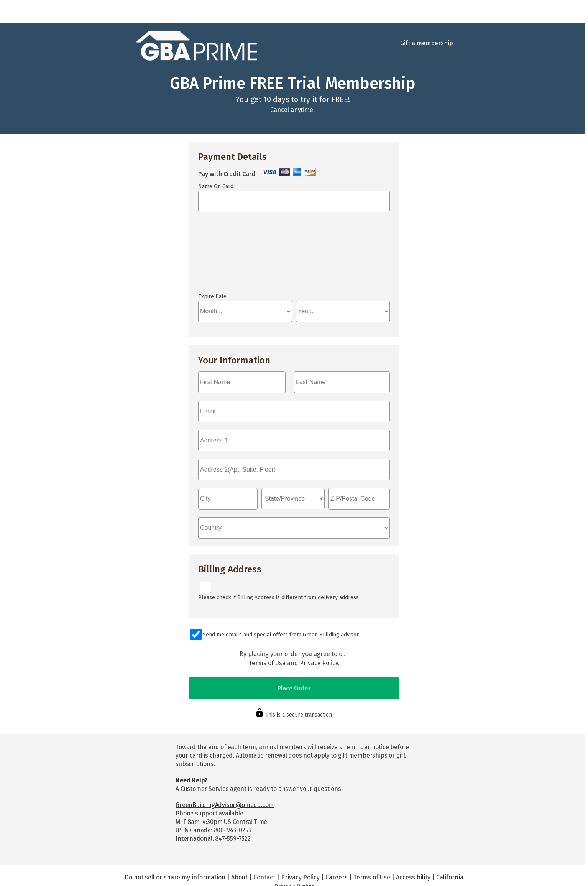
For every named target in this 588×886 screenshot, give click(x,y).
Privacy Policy (319, 663)
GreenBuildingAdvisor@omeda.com (225, 805)
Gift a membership (427, 43)
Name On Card (216, 187)
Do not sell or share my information (175, 877)
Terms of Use (267, 663)
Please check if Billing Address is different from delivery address (278, 598)
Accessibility (413, 877)
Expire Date (212, 297)
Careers (337, 877)
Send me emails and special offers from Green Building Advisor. (281, 635)
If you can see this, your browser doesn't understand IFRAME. (294, 256)
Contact (264, 877)
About (239, 877)
